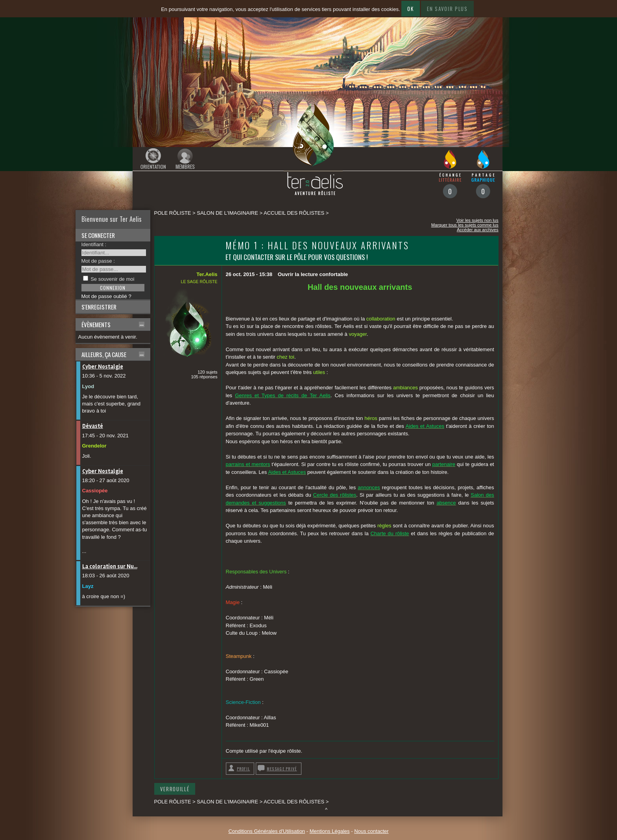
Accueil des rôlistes (294, 213)
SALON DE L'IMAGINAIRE (227, 213)
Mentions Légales (330, 831)
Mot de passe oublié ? (106, 296)
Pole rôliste (173, 213)
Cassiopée (95, 491)
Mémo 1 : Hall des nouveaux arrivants (318, 245)
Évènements (96, 324)
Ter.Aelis (207, 274)
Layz (88, 586)
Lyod (88, 386)
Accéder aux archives (478, 230)
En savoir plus (447, 9)
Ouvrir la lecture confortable (313, 274)
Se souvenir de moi (112, 279)
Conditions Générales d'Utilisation (267, 831)
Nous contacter (371, 831)
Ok (410, 9)
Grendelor (94, 446)
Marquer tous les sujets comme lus (465, 225)
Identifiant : (94, 244)
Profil (244, 769)
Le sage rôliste (199, 282)
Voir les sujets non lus (478, 220)
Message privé (282, 769)
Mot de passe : (98, 261)
